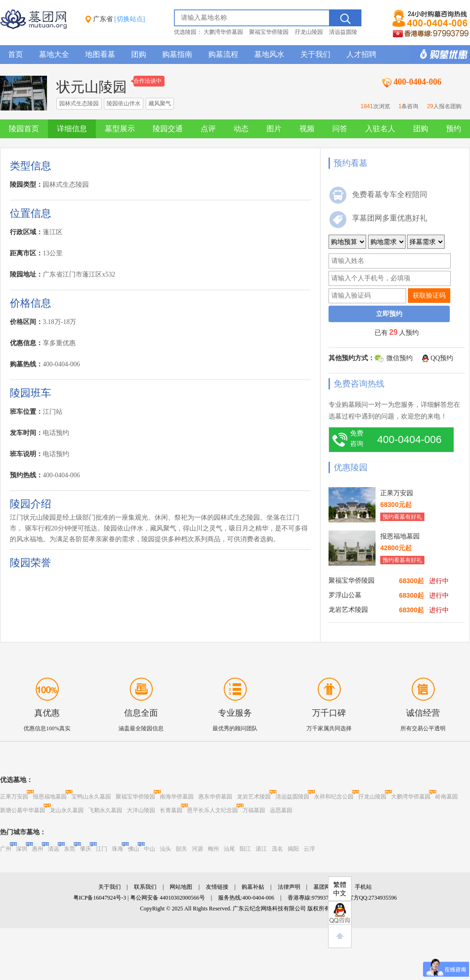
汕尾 (229, 849)
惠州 (38, 849)
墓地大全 (54, 54)
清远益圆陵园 (292, 797)
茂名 (277, 849)
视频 (307, 129)
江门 (102, 849)
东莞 (70, 849)
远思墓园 (281, 810)
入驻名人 (380, 129)
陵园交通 (168, 129)
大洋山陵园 (141, 810)
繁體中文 (340, 889)
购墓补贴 (253, 887)
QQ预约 (442, 358)
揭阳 (293, 849)
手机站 (363, 887)
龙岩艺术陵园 (254, 797)
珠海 (117, 849)
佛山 (133, 849)
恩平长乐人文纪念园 (212, 810)
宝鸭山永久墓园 (91, 797)
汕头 (165, 849)
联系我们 (145, 887)
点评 (208, 129)
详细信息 (72, 129)
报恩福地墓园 (50, 797)
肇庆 (86, 849)
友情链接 (217, 887)
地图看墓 (100, 54)
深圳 (22, 849)
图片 (274, 129)
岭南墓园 (446, 797)
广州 (6, 849)
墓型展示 (120, 129)
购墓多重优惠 (439, 55)
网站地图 (181, 887)
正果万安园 (14, 797)
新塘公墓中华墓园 (23, 810)
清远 (54, 849)
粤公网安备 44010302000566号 (168, 898)
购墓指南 (177, 54)
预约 (454, 129)
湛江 (261, 849)
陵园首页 (24, 129)
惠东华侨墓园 (215, 797)
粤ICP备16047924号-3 (100, 898)
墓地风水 (269, 54)
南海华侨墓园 (177, 797)
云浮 (309, 849)
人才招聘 (361, 54)
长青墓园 (171, 810)
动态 (241, 129)
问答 (340, 129)
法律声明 (289, 887)
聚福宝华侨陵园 (269, 32)
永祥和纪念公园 (334, 797)
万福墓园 (254, 810)
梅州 (213, 849)
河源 (197, 849)
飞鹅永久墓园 (105, 810)
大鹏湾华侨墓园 (223, 32)
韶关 (181, 849)
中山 (149, 849)
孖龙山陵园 (309, 32)
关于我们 (315, 54)
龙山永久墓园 (67, 810)
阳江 (245, 849)
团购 (139, 54)
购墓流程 (223, 54)
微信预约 (399, 358)
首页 (16, 54)
